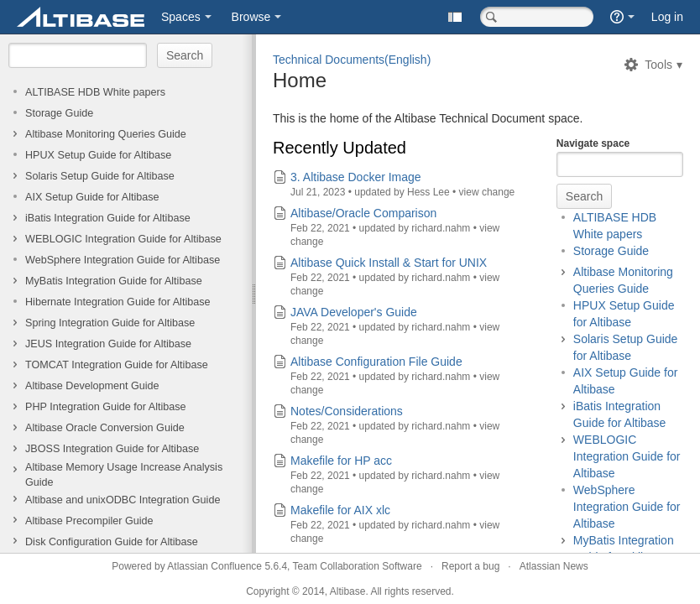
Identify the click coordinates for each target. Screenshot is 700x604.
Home (300, 80)
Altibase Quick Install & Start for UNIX (389, 263)
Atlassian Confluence (214, 566)
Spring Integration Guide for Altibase (110, 323)
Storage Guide (59, 113)
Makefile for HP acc (341, 461)
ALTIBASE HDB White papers (95, 92)
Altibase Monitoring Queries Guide (106, 134)
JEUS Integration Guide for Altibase (108, 344)
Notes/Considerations (347, 411)
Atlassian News (554, 566)
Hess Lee (428, 192)
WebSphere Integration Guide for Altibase (123, 260)
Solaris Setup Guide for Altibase (100, 176)
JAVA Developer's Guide (354, 312)
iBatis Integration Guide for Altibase (108, 218)
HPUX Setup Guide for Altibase (98, 155)
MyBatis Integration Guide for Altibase (114, 281)
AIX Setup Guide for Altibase (92, 197)
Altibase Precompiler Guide (89, 521)
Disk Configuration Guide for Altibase (112, 542)
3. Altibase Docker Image (356, 177)
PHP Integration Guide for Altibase (106, 407)
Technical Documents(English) (352, 60)
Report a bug (470, 566)
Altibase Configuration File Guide (376, 362)
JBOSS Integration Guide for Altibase (112, 449)
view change (487, 192)
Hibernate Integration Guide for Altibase (118, 302)
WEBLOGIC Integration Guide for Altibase (123, 239)
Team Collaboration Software (358, 566)
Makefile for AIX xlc (340, 510)
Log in (667, 17)
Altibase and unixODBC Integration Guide (123, 500)
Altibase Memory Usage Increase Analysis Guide (124, 475)
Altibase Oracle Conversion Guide (105, 428)
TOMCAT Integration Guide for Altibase (117, 365)
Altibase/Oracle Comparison (363, 213)
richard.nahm (442, 228)
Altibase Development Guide (92, 386)
